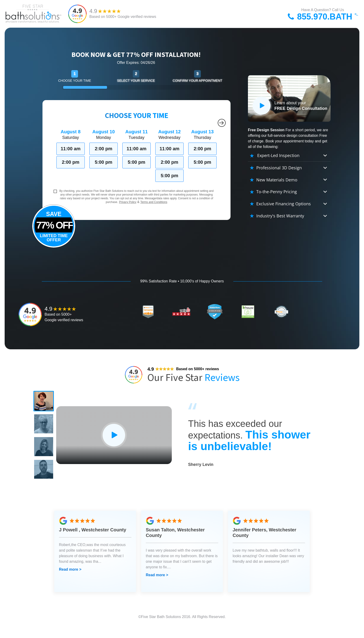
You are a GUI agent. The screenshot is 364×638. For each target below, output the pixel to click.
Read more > (70, 581)
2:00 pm (71, 162)
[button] (45, 402)
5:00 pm (104, 162)
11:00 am (71, 149)
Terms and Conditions (154, 202)
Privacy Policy (128, 202)
